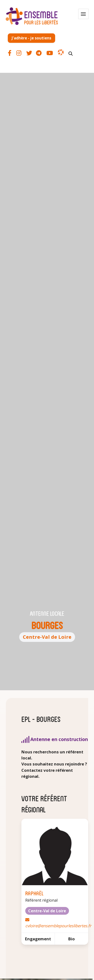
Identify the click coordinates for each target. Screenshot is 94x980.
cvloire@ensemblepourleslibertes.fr (58, 926)
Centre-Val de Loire (47, 637)
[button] (83, 14)
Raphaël (34, 893)
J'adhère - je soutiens (31, 38)
